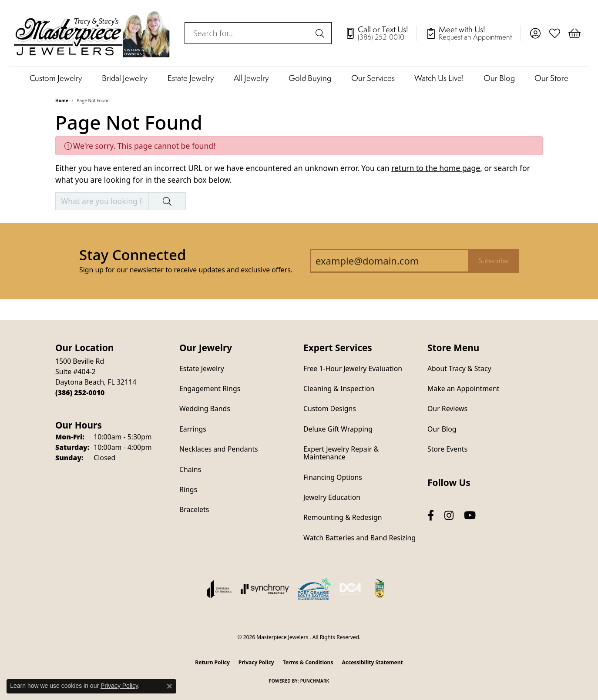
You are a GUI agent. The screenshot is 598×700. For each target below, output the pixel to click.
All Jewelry (251, 78)
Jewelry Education (332, 497)
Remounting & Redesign (343, 517)
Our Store (551, 78)
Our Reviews (447, 409)
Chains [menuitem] (190, 469)
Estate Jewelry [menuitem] (202, 368)
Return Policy (212, 662)
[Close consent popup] (169, 686)
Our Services (373, 78)
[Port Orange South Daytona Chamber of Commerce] (314, 589)
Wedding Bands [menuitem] (205, 409)
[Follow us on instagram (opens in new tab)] (449, 515)
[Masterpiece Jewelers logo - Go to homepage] (92, 33)
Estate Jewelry (191, 78)
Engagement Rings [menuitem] (210, 389)
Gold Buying (310, 78)
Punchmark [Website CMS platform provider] (315, 681)
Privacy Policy (256, 662)
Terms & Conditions (308, 662)
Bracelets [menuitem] (194, 509)
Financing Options (333, 477)
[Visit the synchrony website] (265, 589)
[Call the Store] (80, 392)
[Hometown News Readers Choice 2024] (380, 589)
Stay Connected (133, 255)
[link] (381, 33)
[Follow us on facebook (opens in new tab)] (431, 515)
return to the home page (436, 168)
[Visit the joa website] (219, 589)
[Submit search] (321, 33)
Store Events (447, 449)
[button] (535, 33)
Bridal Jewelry (125, 78)
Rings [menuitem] (188, 489)
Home (62, 100)
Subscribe (493, 261)
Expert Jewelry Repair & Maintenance (341, 453)
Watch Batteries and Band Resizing (359, 538)
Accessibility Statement (372, 662)
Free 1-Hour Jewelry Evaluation (353, 368)
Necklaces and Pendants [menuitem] (219, 449)
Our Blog (499, 78)
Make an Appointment (463, 389)
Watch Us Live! (439, 78)
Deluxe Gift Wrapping (338, 429)
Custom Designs (330, 409)
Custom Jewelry (56, 78)
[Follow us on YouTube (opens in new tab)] (470, 515)
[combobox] (248, 33)
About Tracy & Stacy (459, 368)
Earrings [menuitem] (193, 429)
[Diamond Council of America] (350, 589)
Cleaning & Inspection (339, 389)
